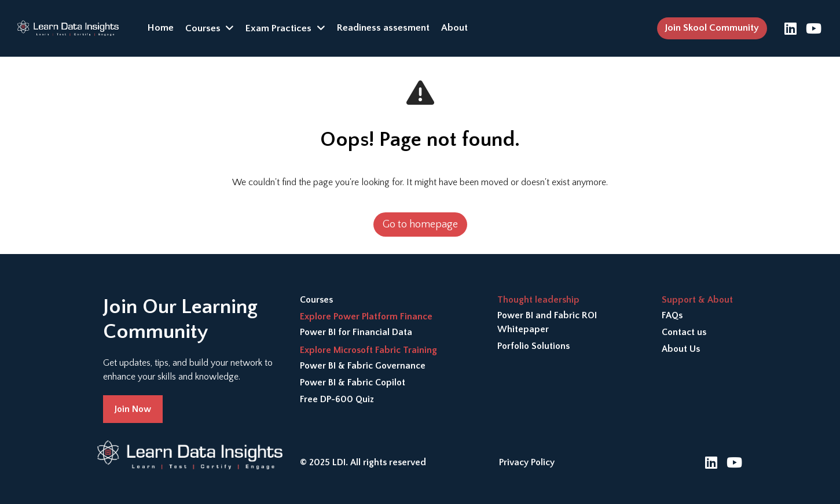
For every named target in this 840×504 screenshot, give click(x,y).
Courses (203, 28)
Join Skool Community (712, 28)
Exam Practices (278, 28)
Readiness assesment (383, 28)
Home (161, 28)
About (454, 28)
